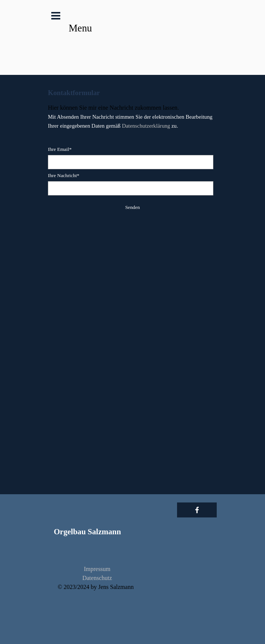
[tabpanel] (132, 109)
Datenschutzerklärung (146, 126)
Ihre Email (60, 149)
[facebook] (197, 510)
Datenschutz (97, 578)
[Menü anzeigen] (56, 16)
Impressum (97, 569)
